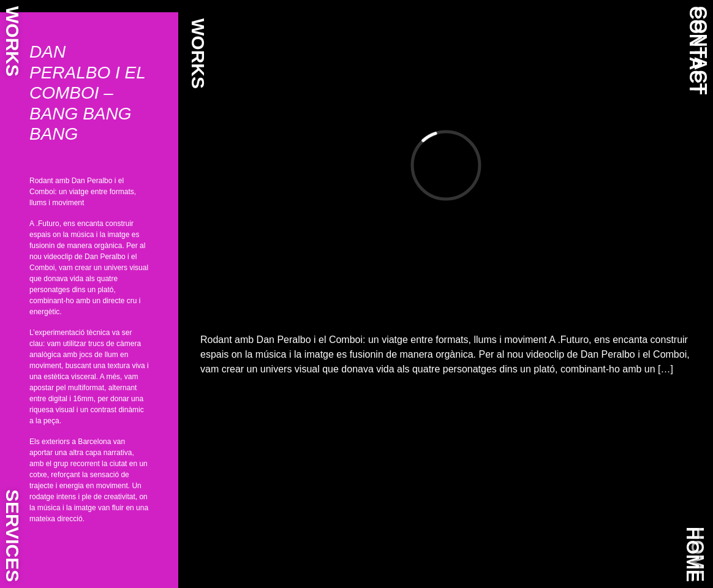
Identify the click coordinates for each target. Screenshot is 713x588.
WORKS (13, 41)
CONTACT (696, 50)
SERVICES (13, 536)
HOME (693, 554)
